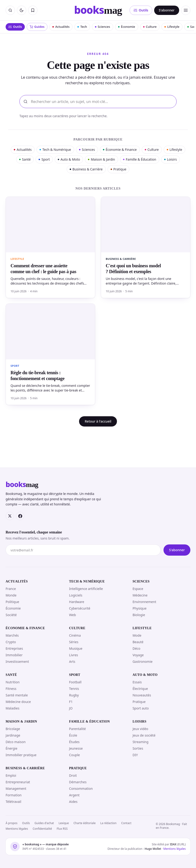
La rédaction (109, 823)
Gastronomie (143, 662)
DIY (135, 755)
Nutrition (13, 682)
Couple (74, 755)
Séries (74, 642)
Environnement (144, 602)
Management (16, 789)
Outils (141, 10)
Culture (150, 27)
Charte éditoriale (84, 823)
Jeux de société (144, 735)
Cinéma (75, 635)
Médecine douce (18, 702)
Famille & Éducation (140, 159)
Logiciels (76, 595)
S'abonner (167, 10)
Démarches (78, 782)
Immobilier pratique (21, 755)
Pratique (119, 169)
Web (72, 615)
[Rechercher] (10, 10)
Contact (126, 823)
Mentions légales (17, 829)
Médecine (140, 595)
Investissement (17, 662)
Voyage (138, 655)
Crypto (11, 642)
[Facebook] (20, 516)
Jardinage (13, 735)
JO (71, 708)
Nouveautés (142, 695)
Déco (136, 648)
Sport (44, 159)
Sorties (138, 748)
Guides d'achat (44, 823)
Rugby (74, 695)
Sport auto (141, 708)
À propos (12, 823)
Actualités (61, 27)
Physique (140, 608)
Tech (82, 27)
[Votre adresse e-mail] (83, 550)
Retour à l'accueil (98, 421)
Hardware (77, 602)
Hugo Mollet (153, 849)
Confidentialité (42, 829)
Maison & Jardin (102, 159)
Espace (138, 589)
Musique (76, 648)
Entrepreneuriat (18, 782)
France (11, 589)
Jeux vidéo (140, 729)
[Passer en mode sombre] (22, 10)
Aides (73, 802)
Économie (127, 27)
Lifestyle (172, 27)
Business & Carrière (86, 169)
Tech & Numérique (55, 150)
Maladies (13, 708)
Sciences (103, 27)
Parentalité (77, 729)
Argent (74, 795)
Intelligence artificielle (86, 589)
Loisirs (171, 159)
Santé (25, 159)
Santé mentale (17, 695)
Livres (73, 655)
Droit (73, 775)
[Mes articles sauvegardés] (33, 10)
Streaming (141, 742)
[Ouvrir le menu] (186, 10)
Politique (12, 602)
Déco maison (16, 742)
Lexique (64, 823)
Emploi (11, 775)
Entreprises (14, 648)
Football (75, 682)
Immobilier (14, 655)
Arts (72, 662)
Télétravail (13, 802)
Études (74, 742)
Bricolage (13, 729)
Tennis (74, 689)
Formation (14, 795)
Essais (137, 682)
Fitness (11, 689)
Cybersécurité (80, 608)
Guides (37, 27)
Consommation (81, 789)
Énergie (11, 748)
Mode (137, 635)
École (73, 735)
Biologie (139, 615)
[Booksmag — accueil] (98, 10)
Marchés (12, 635)
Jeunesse (76, 748)
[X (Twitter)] (10, 516)
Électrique (140, 689)
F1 (71, 702)
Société (11, 615)
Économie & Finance (120, 150)
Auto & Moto (69, 159)
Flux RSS (62, 829)
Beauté (138, 642)
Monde (11, 595)
